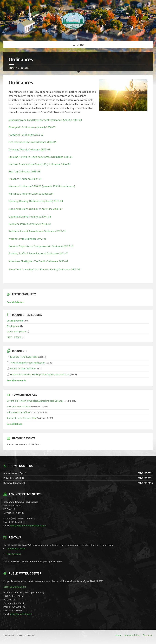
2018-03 (51, 127)
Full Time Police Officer (18, 412)
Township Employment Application (28, 363)
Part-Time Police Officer (19, 407)
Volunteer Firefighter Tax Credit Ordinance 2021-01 (38, 261)
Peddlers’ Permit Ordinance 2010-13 (30, 224)
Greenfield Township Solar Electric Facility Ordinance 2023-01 (44, 269)
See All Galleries (15, 302)
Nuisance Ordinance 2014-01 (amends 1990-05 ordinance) (42, 186)
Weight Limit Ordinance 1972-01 (27, 239)
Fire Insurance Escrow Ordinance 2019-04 (32, 142)
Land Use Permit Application (25, 357)
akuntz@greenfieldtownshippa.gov (28, 526)
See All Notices (15, 424)
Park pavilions (14, 554)
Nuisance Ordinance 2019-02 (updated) (31, 194)
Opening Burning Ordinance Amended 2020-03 (35, 209)
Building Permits (15, 321)
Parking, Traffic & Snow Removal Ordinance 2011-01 (38, 253)
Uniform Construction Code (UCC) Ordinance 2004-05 (39, 164)
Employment (13, 326)
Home (12, 68)
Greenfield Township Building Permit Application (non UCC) (40, 374)
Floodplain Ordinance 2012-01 (26, 135)
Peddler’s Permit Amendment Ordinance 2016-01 (37, 231)
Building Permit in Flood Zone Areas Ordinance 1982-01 (41, 157)
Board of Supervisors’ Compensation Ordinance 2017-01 (41, 246)
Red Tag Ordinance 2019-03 (24, 171)
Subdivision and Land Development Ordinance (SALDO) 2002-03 (45, 120)
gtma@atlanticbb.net (21, 614)
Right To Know (14, 337)
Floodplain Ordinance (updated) (27, 127)
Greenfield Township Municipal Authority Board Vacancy (35, 401)
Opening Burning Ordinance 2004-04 (30, 216)
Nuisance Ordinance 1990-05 (25, 179)
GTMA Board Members (15, 587)
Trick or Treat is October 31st (22, 418)
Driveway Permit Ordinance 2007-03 (29, 149)
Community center (16, 549)
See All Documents (16, 380)
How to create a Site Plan (23, 368)
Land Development (16, 331)
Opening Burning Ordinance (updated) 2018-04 (36, 201)
